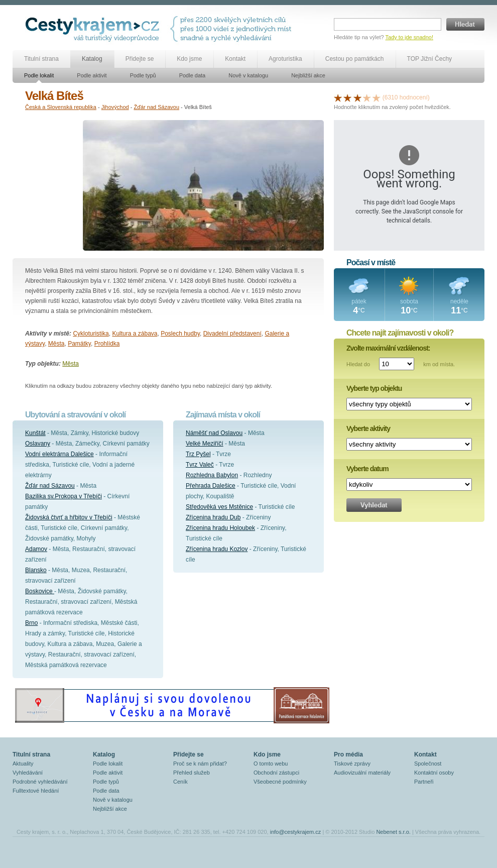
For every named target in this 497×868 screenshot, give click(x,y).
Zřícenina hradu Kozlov (217, 549)
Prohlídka (107, 344)
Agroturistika (285, 59)
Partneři (424, 782)
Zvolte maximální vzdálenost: (388, 348)
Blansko (36, 570)
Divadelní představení (232, 334)
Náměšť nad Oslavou (214, 433)
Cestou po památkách (355, 59)
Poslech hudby (180, 334)
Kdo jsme (189, 59)
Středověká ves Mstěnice (219, 507)
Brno (31, 623)
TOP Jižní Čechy (430, 59)
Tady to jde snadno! (409, 37)
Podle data (193, 75)
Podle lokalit (39, 75)
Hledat (465, 24)
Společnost (428, 764)
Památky (79, 344)
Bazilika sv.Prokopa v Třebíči (64, 496)
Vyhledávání (28, 773)
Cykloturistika (91, 334)
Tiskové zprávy (352, 764)
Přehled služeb (192, 773)
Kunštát (35, 433)
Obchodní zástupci (276, 773)
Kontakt (235, 59)
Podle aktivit (92, 75)
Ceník (180, 782)
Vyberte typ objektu (374, 388)
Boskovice (40, 591)
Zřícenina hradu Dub (213, 517)
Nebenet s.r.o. (393, 832)
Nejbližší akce (308, 75)
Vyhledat (374, 505)
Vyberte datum (367, 469)
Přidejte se (140, 59)
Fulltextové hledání (36, 791)
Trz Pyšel (198, 454)
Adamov (36, 549)
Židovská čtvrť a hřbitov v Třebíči (69, 517)
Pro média (348, 754)
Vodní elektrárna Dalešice (59, 454)
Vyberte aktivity (368, 428)
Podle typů (143, 75)
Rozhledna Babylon (212, 475)
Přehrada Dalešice (211, 486)
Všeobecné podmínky (280, 782)
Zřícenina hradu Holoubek (220, 528)
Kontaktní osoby (434, 773)
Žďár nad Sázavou (156, 107)
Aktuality (23, 764)
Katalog (92, 59)
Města (56, 344)
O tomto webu (271, 764)
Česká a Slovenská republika (61, 107)
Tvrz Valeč (200, 465)
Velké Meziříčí (205, 444)
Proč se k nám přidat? (200, 764)
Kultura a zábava (135, 334)
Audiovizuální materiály (362, 773)
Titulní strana (41, 59)
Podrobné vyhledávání (40, 782)
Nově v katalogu (248, 75)
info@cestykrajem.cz (296, 832)
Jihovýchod (115, 107)
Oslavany (38, 444)
